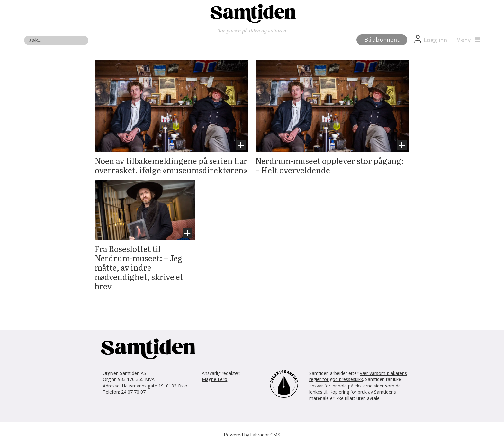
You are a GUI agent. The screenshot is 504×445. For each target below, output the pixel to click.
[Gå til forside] (252, 13)
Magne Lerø (215, 379)
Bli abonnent (382, 40)
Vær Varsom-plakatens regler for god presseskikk (358, 376)
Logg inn (435, 40)
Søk (24, 36)
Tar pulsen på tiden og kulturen (252, 31)
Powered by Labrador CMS (252, 435)
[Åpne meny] (466, 40)
